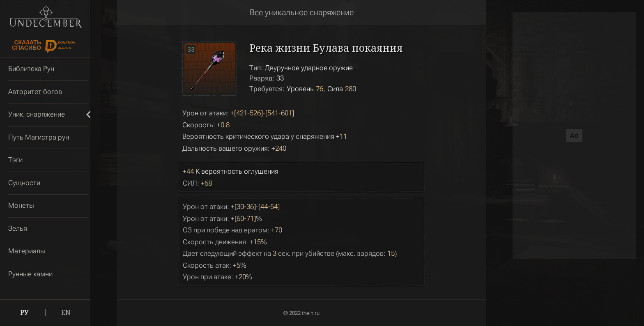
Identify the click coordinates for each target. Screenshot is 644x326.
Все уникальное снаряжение (302, 12)
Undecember (45, 16)
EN (66, 312)
